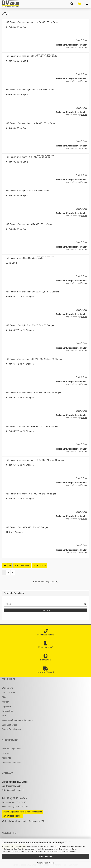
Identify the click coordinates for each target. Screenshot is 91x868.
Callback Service (9, 725)
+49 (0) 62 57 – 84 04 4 (16, 798)
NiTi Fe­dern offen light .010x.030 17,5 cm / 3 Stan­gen (30, 325)
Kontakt (5, 702)
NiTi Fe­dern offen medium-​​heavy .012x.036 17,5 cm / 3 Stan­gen (35, 460)
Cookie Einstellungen (11, 729)
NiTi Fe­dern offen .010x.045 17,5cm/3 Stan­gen (27, 527)
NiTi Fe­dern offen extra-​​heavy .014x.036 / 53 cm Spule (30, 123)
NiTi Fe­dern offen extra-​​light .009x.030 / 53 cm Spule (30, 90)
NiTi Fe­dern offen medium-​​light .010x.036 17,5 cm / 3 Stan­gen (34, 359)
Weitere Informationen (46, 863)
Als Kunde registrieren (12, 749)
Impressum (7, 706)
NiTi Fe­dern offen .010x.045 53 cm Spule (24, 258)
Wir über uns (8, 688)
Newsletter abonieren (11, 762)
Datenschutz (8, 711)
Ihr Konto (6, 753)
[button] (5, 566)
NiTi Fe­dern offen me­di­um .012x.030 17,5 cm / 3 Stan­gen (32, 426)
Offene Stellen (8, 693)
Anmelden (46, 610)
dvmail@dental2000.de (17, 806)
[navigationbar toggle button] (87, 4)
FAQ (4, 697)
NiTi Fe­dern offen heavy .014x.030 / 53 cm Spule (28, 157)
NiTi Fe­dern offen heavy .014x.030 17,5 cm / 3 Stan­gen (31, 494)
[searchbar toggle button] (72, 4)
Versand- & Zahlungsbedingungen (17, 720)
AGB (4, 716)
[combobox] (22, 566)
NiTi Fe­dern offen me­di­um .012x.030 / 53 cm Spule (29, 224)
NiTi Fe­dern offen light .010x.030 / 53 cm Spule (27, 191)
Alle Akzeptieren (45, 856)
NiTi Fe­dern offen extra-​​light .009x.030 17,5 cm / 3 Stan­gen (33, 292)
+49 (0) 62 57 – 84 (15, 802)
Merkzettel (7, 758)
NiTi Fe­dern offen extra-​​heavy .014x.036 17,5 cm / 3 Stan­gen (33, 393)
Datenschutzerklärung (67, 851)
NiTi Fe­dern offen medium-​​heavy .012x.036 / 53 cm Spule (32, 22)
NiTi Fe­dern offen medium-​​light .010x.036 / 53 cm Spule (31, 56)
